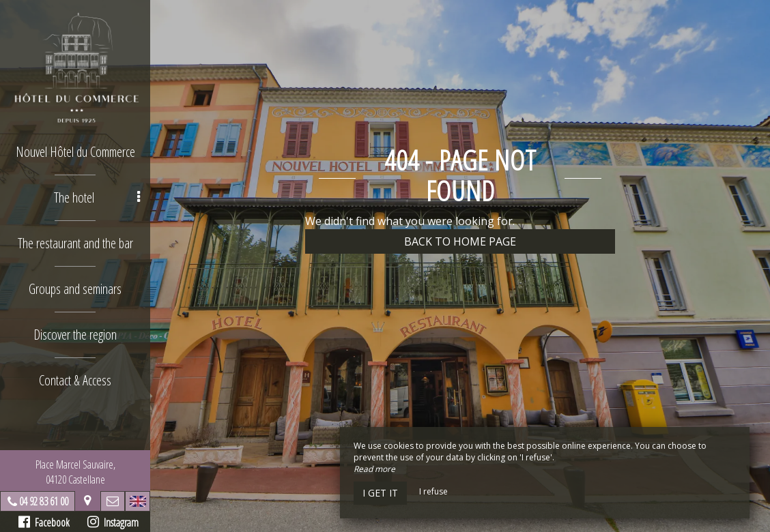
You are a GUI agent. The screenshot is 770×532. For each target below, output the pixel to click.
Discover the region (75, 335)
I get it (380, 493)
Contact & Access (75, 380)
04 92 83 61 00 (44, 501)
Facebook (44, 522)
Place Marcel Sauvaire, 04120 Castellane (75, 472)
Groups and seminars (75, 289)
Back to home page (460, 241)
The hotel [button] (97, 197)
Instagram (113, 522)
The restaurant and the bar (75, 243)
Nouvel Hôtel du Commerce (75, 152)
